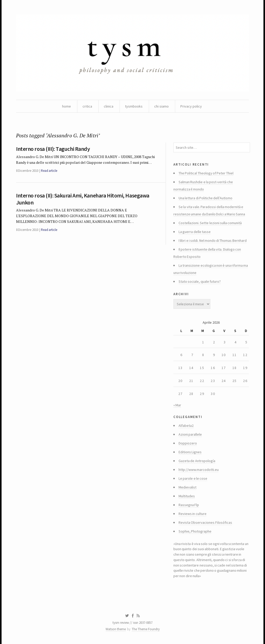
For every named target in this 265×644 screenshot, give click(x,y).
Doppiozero (188, 443)
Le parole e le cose (193, 478)
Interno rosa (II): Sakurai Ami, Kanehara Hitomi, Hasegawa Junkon (83, 199)
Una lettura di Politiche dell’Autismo (205, 198)
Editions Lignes (190, 452)
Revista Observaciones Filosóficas (205, 522)
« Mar (177, 405)
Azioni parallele (190, 434)
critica (87, 106)
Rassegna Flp (189, 505)
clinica (109, 106)
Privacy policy (191, 106)
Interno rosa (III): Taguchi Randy (53, 149)
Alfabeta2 (186, 426)
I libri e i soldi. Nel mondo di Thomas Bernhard (213, 240)
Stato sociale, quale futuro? (200, 281)
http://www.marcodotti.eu (199, 470)
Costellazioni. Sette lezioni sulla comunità (210, 223)
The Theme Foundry (146, 629)
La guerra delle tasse (195, 232)
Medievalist (187, 487)
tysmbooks (134, 106)
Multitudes (187, 496)
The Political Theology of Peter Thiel (206, 173)
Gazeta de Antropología (197, 461)
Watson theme (116, 629)
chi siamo (161, 106)
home (67, 106)
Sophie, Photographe (195, 531)
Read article (49, 171)
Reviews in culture (193, 514)
